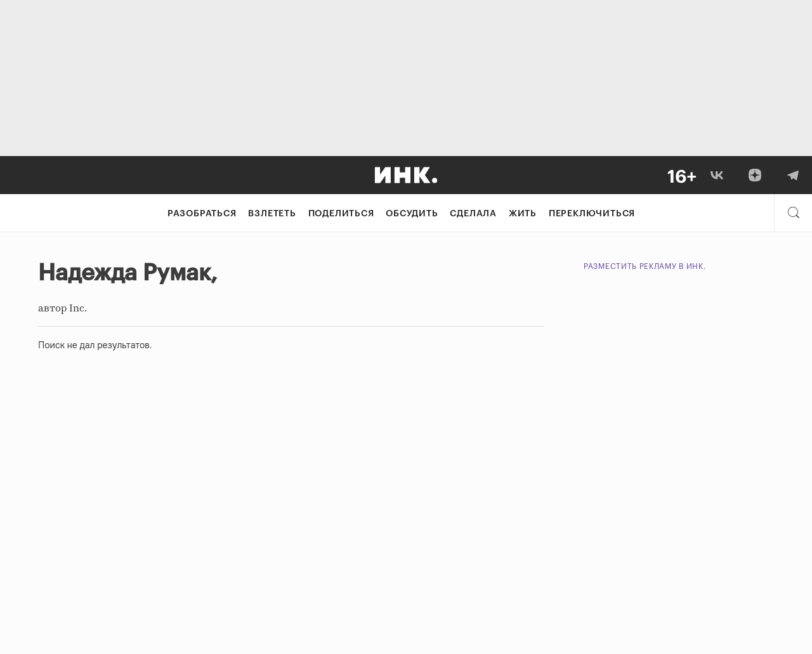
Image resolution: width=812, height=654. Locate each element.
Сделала (473, 214)
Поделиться (341, 214)
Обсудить (412, 214)
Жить (523, 214)
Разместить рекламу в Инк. (645, 266)
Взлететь (272, 214)
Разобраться (202, 214)
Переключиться (592, 214)
